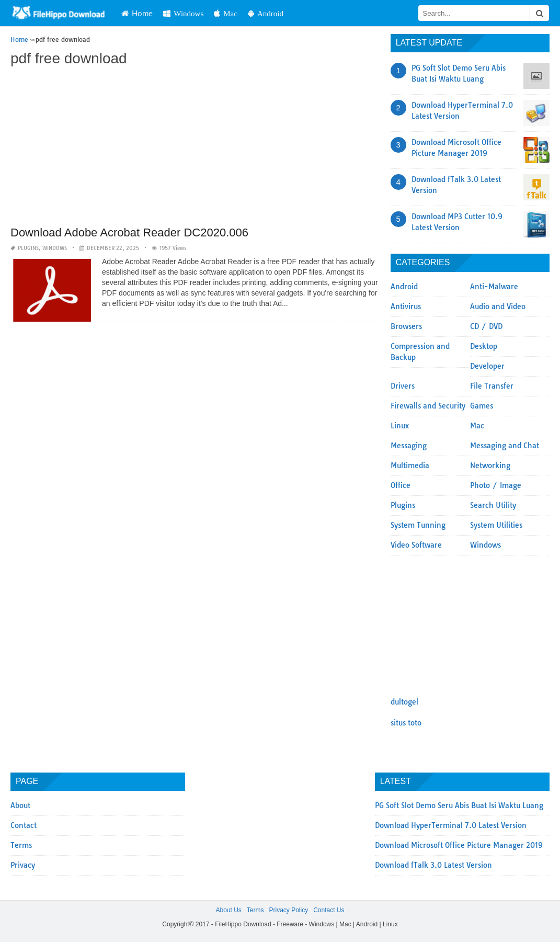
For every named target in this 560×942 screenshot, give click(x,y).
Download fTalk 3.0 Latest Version (433, 865)
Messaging (409, 446)
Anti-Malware (494, 287)
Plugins (28, 248)
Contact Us (329, 910)
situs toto (406, 723)
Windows (183, 13)
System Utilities (496, 525)
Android (266, 13)
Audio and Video (498, 307)
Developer (487, 366)
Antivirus (406, 307)
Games (482, 406)
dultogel (404, 702)
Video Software (416, 545)
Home (137, 13)
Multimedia (410, 466)
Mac (226, 13)
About (20, 805)
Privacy (23, 865)
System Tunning (418, 525)
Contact (24, 825)
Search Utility (493, 505)
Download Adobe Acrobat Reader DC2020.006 (129, 232)
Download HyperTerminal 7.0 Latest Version (451, 825)
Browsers (406, 326)
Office (401, 485)
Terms (21, 845)
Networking (490, 466)
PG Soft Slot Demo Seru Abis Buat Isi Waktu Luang (459, 805)
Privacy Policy (288, 910)
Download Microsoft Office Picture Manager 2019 (459, 845)
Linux (400, 426)
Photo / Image (496, 485)
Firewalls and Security (428, 406)
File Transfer (492, 386)
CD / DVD (486, 326)
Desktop (484, 346)
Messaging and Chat (505, 446)
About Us (228, 910)
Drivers (403, 386)
